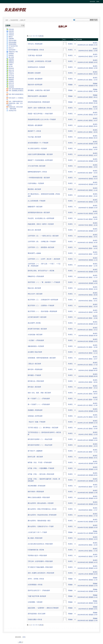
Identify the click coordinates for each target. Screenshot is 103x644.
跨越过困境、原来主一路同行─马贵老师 (41, 224)
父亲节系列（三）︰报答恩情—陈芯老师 (41, 247)
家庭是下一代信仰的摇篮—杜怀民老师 (40, 160)
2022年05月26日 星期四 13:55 (87, 615)
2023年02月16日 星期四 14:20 (87, 568)
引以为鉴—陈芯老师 (34, 137)
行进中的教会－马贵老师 (36, 183)
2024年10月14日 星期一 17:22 (87, 452)
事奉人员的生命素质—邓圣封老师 (39, 497)
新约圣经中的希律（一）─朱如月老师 (40, 445)
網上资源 (10, 57)
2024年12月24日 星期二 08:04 (87, 394)
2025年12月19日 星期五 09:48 (87, 103)
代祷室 (10, 65)
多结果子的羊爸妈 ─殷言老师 (37, 329)
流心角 (10, 67)
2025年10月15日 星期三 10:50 (87, 150)
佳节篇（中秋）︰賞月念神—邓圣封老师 (41, 474)
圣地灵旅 (10, 87)
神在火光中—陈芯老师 (35, 294)
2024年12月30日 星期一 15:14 (87, 388)
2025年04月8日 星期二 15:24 (88, 307)
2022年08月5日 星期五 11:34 (88, 580)
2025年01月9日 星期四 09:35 (88, 370)
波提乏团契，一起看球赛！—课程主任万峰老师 (43, 608)
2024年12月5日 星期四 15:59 (88, 411)
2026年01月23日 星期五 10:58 (87, 68)
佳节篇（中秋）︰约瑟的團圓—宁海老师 (41, 468)
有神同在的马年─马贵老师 (36, 67)
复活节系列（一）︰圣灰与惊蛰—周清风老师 (42, 311)
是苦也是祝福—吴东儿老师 (37, 614)
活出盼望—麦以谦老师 (35, 79)
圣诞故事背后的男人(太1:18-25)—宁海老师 (42, 119)
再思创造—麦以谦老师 (35, 125)
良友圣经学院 (15, 10)
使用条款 (10, 53)
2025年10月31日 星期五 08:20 (87, 138)
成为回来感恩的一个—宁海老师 (38, 143)
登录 (98, 2)
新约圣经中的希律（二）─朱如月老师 (40, 439)
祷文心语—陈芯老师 (34, 230)
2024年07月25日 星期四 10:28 (87, 522)
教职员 (10, 37)
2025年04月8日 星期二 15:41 (88, 301)
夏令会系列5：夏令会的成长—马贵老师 (41, 503)
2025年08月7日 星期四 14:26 (88, 208)
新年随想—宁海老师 (34, 375)
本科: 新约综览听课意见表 (15, 89)
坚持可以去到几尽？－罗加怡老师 (39, 590)
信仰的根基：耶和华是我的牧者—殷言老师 (42, 358)
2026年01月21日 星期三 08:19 (87, 74)
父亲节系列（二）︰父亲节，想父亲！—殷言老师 (44, 259)
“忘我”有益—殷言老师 (35, 55)
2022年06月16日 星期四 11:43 (87, 597)
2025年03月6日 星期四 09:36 (88, 336)
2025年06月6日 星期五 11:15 (88, 260)
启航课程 (10, 39)
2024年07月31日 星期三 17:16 (87, 516)
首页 (7, 20)
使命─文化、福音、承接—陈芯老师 (39, 393)
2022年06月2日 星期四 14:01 (88, 609)
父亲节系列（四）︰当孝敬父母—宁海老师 (42, 241)
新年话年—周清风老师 (35, 369)
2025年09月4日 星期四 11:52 (88, 184)
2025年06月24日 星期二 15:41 (87, 237)
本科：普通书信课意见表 (15, 101)
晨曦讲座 (10, 61)
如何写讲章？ (11, 50)
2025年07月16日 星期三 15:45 (87, 219)
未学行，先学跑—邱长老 (36, 579)
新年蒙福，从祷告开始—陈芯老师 (39, 90)
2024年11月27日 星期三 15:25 (87, 417)
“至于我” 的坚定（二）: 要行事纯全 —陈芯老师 (43, 428)
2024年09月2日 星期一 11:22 (88, 487)
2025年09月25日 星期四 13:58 (87, 161)
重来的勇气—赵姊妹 (34, 253)
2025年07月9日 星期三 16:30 (88, 225)
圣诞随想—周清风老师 (35, 410)
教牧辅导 (10, 80)
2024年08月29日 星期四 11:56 (87, 493)
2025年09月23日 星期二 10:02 (87, 167)
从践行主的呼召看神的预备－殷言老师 (40, 154)
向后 (41, 36)
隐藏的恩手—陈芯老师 (35, 207)
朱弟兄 (70, 44)
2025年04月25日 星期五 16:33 (87, 289)
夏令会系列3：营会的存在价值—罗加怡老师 (42, 515)
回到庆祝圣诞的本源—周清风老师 (39, 102)
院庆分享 (10, 83)
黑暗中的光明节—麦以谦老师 (37, 96)
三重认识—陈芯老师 (34, 364)
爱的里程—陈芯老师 (34, 189)
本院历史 (10, 35)
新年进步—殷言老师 (34, 387)
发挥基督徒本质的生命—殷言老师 (39, 212)
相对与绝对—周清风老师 (36, 492)
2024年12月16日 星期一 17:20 (87, 400)
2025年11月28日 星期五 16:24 (87, 115)
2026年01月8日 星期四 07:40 (88, 86)
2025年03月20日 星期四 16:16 (87, 324)
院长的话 (10, 68)
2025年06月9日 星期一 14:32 (88, 248)
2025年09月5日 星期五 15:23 (88, 179)
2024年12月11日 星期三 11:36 (87, 405)
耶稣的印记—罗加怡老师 (36, 276)
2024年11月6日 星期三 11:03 (88, 434)
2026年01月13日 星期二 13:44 (87, 80)
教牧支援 (10, 78)
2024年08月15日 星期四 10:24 (87, 504)
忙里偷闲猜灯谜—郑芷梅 (36, 550)
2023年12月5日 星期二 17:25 (88, 551)
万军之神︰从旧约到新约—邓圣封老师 (40, 561)
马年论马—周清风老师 (35, 44)
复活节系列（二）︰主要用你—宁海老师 (41, 306)
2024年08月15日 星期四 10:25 (87, 498)
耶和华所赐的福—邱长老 (36, 50)
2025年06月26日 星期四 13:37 (87, 231)
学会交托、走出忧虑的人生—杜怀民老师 (41, 218)
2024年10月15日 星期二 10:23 (87, 446)
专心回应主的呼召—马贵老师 (37, 148)
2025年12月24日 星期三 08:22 (87, 97)
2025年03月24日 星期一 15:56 (87, 318)
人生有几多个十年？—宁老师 (37, 532)
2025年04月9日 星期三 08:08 (88, 295)
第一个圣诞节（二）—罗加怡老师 (39, 399)
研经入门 (10, 48)
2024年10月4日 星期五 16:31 (88, 458)
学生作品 (10, 85)
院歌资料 (10, 31)
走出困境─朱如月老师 (35, 352)
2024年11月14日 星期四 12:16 (87, 423)
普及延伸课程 (11, 44)
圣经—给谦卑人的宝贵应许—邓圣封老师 (41, 573)
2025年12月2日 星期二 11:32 (88, 109)
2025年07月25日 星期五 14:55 (87, 214)
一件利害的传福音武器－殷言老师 (39, 178)
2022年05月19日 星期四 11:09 (87, 621)
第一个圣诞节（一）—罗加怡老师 (39, 404)
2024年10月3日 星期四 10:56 (88, 463)
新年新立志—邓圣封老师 (36, 381)
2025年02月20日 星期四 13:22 (87, 341)
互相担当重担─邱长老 (35, 619)
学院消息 (10, 29)
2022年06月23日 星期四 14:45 (87, 591)
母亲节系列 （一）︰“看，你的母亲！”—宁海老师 (44, 282)
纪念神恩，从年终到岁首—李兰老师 (39, 61)
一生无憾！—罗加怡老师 (36, 340)
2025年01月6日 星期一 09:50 (88, 382)
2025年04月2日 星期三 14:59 (88, 312)
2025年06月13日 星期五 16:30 (87, 243)
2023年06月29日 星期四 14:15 (87, 562)
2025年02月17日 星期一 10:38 (87, 347)
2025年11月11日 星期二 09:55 (87, 132)
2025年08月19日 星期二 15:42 (87, 196)
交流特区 (10, 81)
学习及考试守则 (12, 46)
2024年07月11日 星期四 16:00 (87, 533)
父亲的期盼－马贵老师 (35, 602)
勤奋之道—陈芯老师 (34, 288)
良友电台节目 (11, 111)
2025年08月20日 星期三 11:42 (87, 190)
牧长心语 (10, 70)
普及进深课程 (11, 42)
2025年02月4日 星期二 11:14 (88, 353)
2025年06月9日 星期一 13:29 (88, 254)
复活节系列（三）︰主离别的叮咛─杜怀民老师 (43, 300)
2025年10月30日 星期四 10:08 (87, 144)
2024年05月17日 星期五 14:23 (87, 539)
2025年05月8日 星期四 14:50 (88, 283)
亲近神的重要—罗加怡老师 (37, 486)
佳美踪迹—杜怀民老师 (35, 416)
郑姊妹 (70, 85)
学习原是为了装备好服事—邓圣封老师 (40, 567)
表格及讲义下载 (12, 52)
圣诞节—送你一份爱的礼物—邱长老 (39, 108)
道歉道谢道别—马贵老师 (36, 346)
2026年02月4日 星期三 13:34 (88, 56)
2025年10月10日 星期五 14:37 (87, 155)
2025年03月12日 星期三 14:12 (87, 330)
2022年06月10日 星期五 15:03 (87, 603)
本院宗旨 (10, 33)
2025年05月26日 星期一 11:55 (87, 266)
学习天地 (10, 76)
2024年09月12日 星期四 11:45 (87, 481)
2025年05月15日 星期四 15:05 (87, 272)
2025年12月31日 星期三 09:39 (87, 91)
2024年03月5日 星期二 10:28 (88, 545)
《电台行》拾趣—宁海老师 (37, 422)
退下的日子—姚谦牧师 (35, 451)
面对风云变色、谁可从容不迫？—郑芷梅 (41, 271)
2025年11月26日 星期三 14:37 (87, 120)
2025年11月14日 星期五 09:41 (87, 126)
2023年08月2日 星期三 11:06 (88, 557)
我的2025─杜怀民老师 (35, 85)
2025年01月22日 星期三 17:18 (87, 365)
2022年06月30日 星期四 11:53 (87, 586)
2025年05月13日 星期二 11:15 (87, 277)
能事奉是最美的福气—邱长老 (37, 172)
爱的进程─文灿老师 (34, 73)
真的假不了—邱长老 (34, 131)
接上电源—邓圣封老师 (35, 538)
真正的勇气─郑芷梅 (34, 323)
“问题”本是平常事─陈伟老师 (37, 596)
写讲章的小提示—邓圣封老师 (37, 555)
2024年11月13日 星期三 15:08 (87, 429)
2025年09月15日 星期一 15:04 (87, 173)
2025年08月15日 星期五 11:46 (87, 202)
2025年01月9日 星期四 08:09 (88, 376)
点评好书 (10, 74)
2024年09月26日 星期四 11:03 (87, 469)
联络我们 (10, 55)
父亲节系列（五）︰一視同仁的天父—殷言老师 (43, 236)
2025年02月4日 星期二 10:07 (88, 359)
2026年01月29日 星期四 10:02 (87, 62)
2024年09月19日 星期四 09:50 (87, 475)
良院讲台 (10, 63)
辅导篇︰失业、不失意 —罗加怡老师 (40, 462)
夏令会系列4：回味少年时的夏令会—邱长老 (42, 509)
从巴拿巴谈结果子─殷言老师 (37, 317)
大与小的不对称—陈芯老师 (37, 166)
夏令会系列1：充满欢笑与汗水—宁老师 (41, 526)
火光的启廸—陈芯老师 (35, 335)
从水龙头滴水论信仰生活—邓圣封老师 (40, 544)
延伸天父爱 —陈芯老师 (35, 457)
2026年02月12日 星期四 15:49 (87, 45)
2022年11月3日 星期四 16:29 (88, 574)
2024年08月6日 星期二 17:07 (88, 510)
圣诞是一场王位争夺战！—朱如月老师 (40, 114)
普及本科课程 (11, 41)
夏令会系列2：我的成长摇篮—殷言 (39, 521)
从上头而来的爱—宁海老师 (37, 201)
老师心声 (23, 20)
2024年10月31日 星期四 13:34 (87, 440)
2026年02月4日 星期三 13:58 (88, 51)
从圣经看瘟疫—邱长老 (35, 585)
